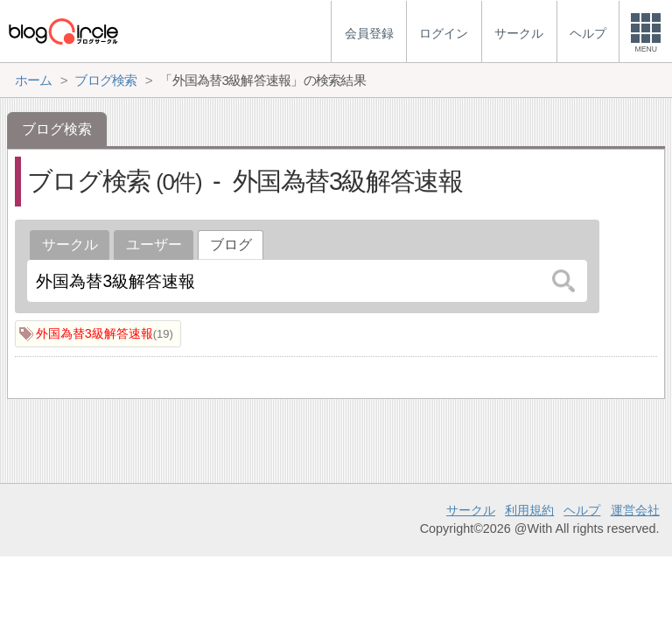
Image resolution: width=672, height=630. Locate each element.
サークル (70, 245)
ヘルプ (582, 510)
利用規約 (529, 510)
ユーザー (154, 245)
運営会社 (635, 510)
